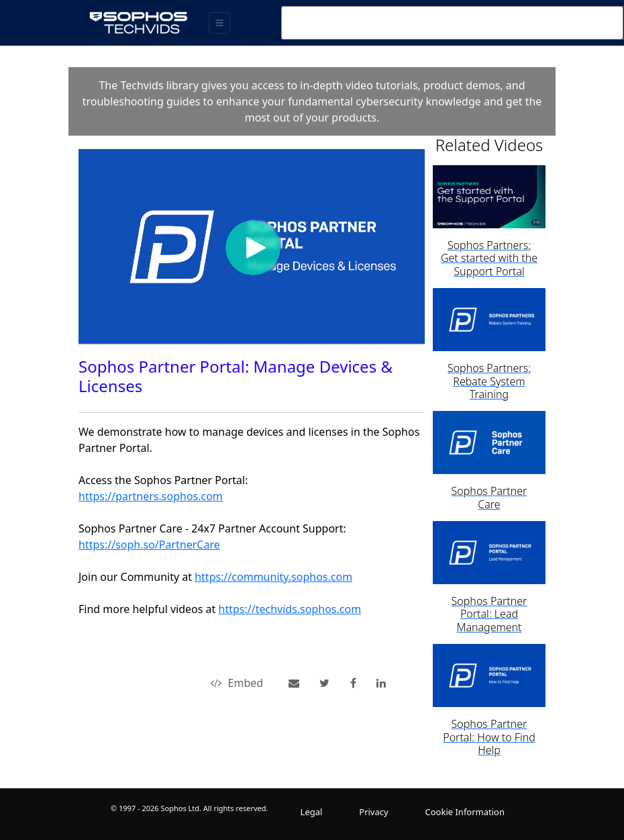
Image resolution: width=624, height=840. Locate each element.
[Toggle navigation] (219, 23)
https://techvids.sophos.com (290, 609)
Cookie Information (465, 812)
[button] (294, 683)
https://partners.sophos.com (151, 496)
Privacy (373, 812)
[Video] (252, 246)
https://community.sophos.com (273, 577)
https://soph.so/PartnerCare (149, 545)
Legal (312, 812)
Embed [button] (237, 683)
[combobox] (452, 23)
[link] (324, 683)
